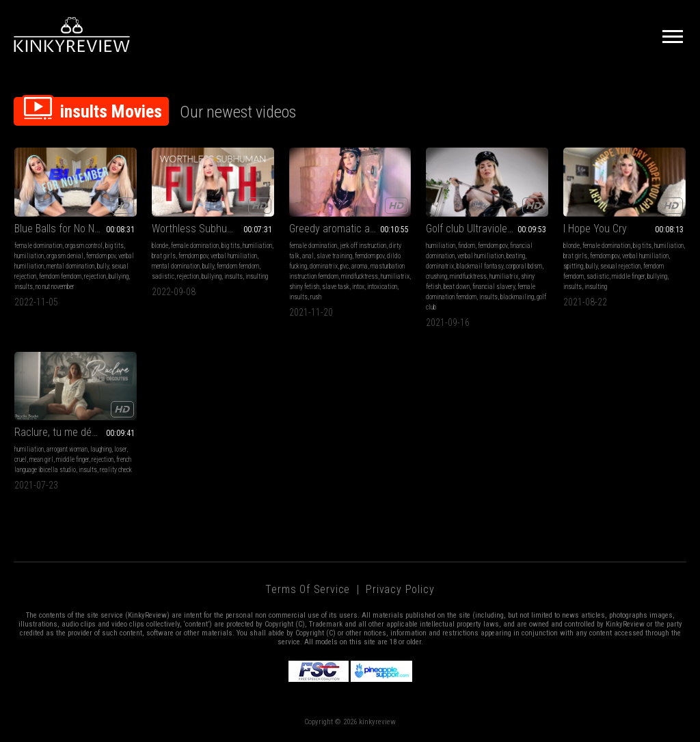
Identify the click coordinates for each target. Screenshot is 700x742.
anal (308, 256)
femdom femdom (60, 276)
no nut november (55, 287)
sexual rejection (620, 266)
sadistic (163, 276)
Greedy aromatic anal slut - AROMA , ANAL (350, 229)
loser (120, 449)
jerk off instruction (363, 246)
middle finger (628, 276)
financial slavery (494, 287)
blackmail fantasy (480, 266)
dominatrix (324, 266)
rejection (95, 276)
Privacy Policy (400, 589)
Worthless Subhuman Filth (210, 229)
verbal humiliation (234, 256)
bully (103, 266)
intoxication (382, 287)
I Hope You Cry (595, 229)
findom (467, 246)
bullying (119, 276)
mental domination (70, 266)
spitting (573, 266)
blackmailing (517, 297)
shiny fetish (304, 287)
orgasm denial (65, 256)
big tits (115, 246)
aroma (360, 266)
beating (516, 256)
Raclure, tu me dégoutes (68, 432)
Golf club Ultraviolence (475, 229)
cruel (21, 459)
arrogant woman (67, 449)
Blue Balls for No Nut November (76, 229)
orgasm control (84, 246)
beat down (457, 287)
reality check (116, 470)
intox (358, 287)
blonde (160, 246)
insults (24, 287)
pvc (345, 266)
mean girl (41, 459)
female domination (38, 246)
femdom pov (101, 256)
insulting (257, 276)
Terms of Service (308, 589)
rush (316, 297)
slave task (336, 287)
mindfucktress (360, 276)
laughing (101, 449)
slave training (334, 256)
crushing (436, 276)
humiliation (29, 256)
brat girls (164, 256)
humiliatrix (395, 276)
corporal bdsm (524, 266)
